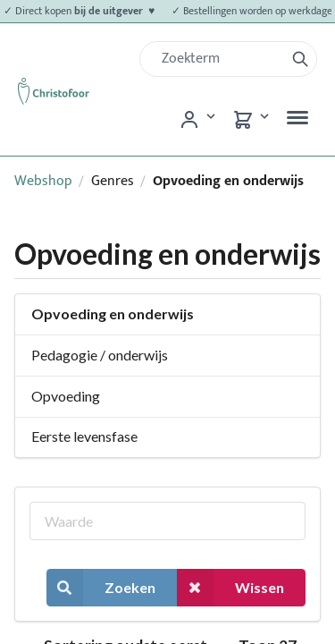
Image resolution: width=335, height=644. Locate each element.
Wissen (230, 587)
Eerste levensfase (84, 436)
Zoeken (101, 587)
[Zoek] (219, 59)
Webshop (43, 181)
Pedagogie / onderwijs (100, 355)
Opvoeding (66, 396)
